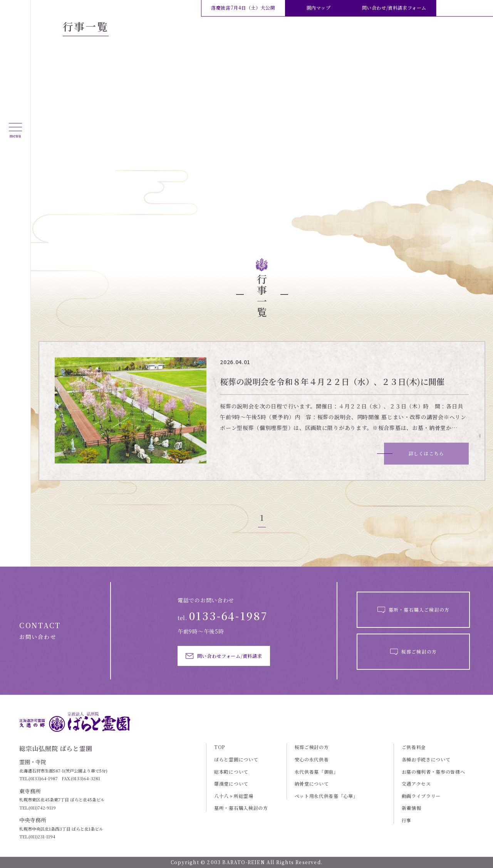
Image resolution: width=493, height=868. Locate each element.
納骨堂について (312, 784)
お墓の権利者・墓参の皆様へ (433, 772)
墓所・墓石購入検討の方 (241, 808)
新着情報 (412, 808)
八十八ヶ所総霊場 (234, 796)
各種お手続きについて (426, 759)
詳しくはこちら (426, 453)
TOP (220, 747)
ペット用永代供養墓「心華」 (326, 796)
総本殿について (231, 772)
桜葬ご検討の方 (312, 747)
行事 (407, 820)
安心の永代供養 (312, 759)
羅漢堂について (231, 784)
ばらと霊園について (236, 759)
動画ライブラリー (421, 796)
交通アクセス (416, 784)
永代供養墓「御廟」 (317, 772)
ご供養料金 (414, 747)
